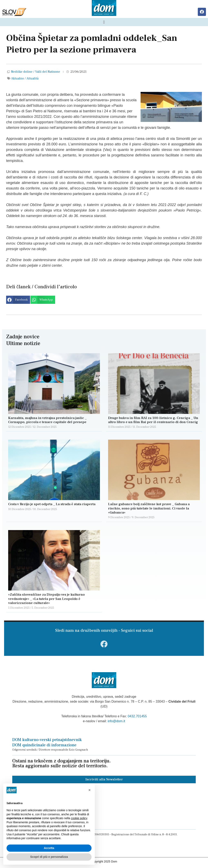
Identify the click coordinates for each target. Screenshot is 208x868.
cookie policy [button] (79, 818)
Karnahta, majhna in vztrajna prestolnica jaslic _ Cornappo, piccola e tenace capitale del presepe (48, 420)
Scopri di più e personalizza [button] (49, 857)
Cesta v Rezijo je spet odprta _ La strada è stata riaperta (52, 504)
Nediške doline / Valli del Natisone (36, 72)
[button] (18, 300)
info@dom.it (116, 721)
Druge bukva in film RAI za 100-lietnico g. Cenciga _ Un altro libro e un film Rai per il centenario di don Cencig (153, 420)
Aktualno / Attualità (25, 78)
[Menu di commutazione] (104, 22)
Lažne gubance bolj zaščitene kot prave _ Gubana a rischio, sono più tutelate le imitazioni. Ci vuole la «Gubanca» (149, 508)
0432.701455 (137, 716)
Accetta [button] (49, 848)
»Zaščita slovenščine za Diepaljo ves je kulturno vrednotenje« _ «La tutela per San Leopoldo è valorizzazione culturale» (46, 599)
